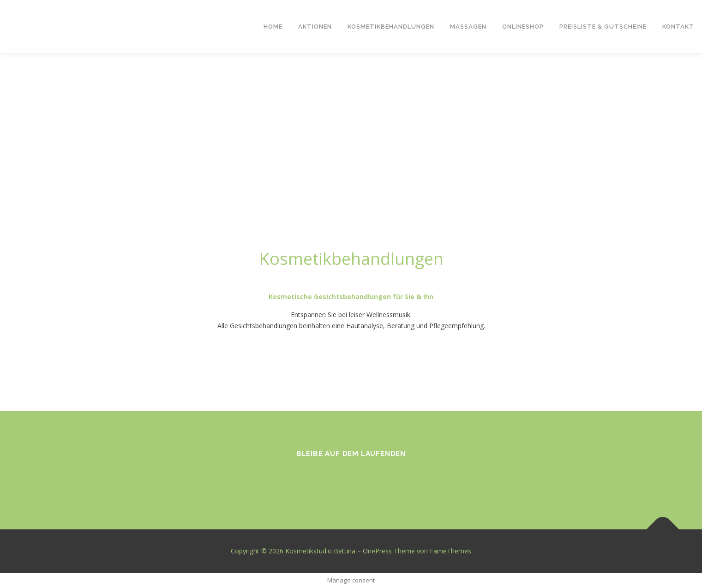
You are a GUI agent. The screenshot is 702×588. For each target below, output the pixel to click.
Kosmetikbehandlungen (391, 27)
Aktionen (315, 27)
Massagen (468, 27)
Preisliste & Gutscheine (603, 27)
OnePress (377, 551)
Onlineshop (523, 27)
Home (273, 27)
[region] (351, 141)
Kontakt (678, 27)
